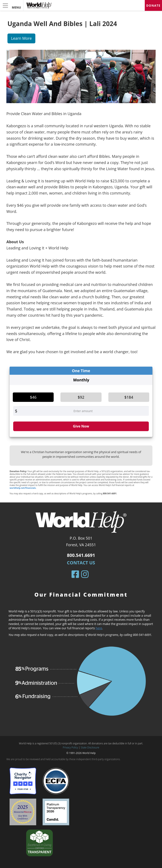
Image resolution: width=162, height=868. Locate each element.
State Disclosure (90, 747)
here (99, 628)
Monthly (81, 380)
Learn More (21, 38)
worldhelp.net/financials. (23, 488)
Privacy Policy (70, 747)
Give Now (81, 426)
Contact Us (81, 563)
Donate (153, 5)
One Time (81, 371)
